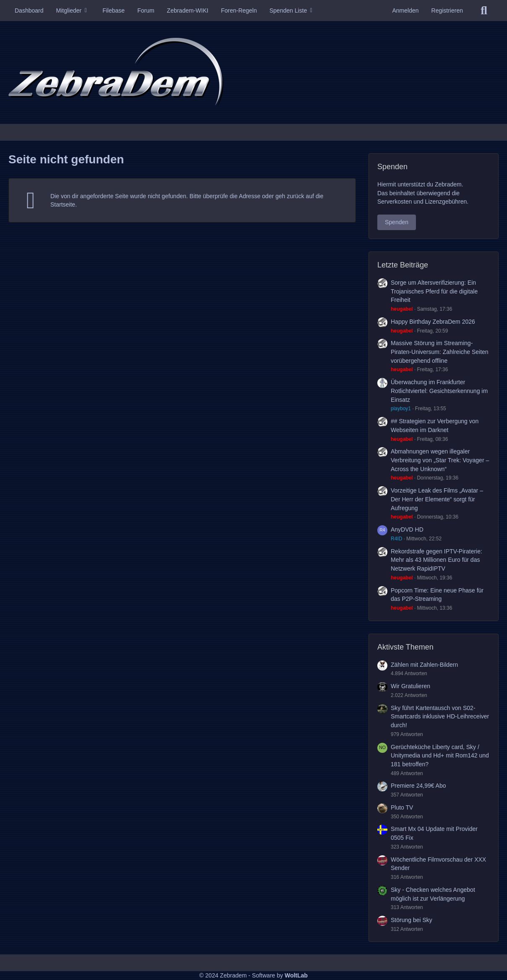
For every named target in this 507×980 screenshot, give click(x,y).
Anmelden (405, 10)
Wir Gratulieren (410, 686)
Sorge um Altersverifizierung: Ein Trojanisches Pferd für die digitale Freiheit (434, 291)
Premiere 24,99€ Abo (418, 786)
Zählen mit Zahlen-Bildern (424, 665)
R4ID (396, 539)
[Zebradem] (253, 72)
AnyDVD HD (407, 529)
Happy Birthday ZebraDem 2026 (433, 322)
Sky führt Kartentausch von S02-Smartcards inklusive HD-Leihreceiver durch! (440, 717)
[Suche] (484, 10)
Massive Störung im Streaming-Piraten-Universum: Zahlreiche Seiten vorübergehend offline (440, 352)
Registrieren (447, 10)
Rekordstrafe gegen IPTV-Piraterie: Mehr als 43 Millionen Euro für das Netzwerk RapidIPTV (436, 560)
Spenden (397, 222)
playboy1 (401, 409)
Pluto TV (402, 807)
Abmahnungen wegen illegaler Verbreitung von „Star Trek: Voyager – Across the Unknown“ (440, 460)
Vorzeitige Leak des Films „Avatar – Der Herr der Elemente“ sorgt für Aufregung (437, 499)
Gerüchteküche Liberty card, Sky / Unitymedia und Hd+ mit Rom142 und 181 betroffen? (440, 756)
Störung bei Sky (412, 920)
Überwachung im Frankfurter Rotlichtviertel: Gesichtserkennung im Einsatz (439, 391)
